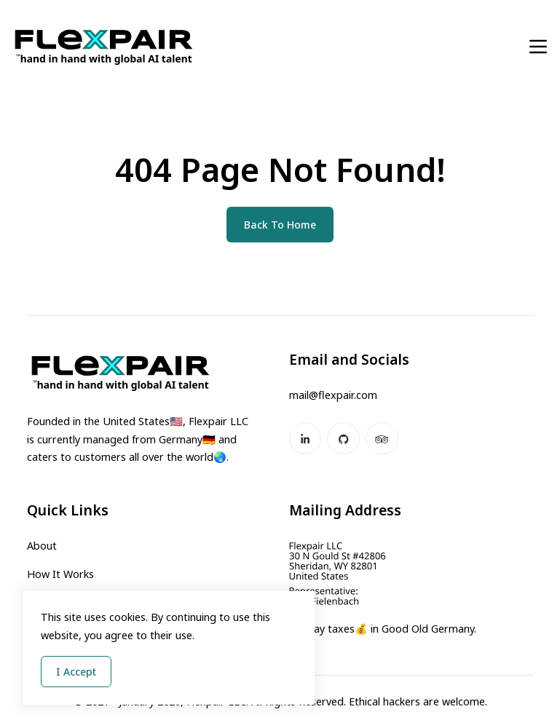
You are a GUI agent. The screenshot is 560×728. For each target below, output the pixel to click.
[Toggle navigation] (538, 47)
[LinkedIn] (305, 439)
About (42, 546)
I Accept (76, 672)
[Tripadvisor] (382, 439)
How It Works (60, 574)
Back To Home (280, 225)
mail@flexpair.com (333, 395)
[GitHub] (343, 439)
